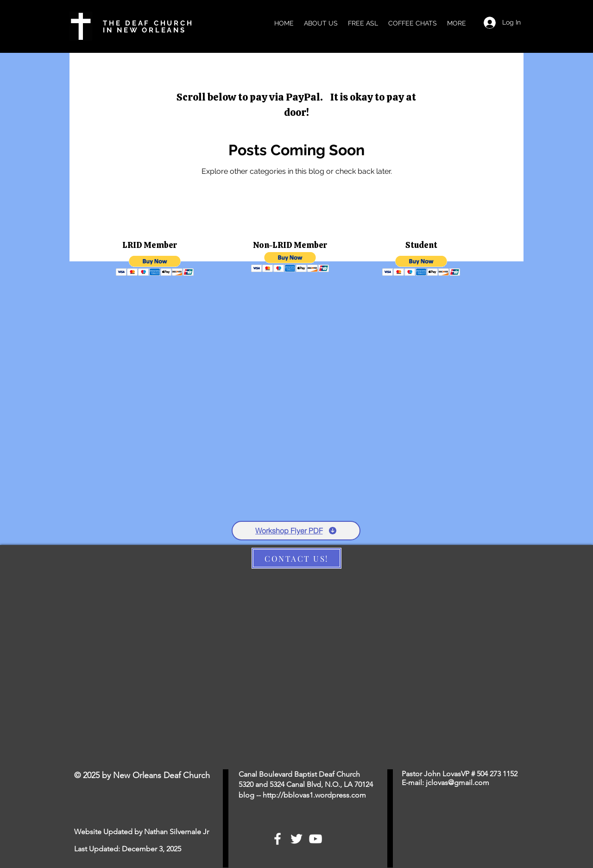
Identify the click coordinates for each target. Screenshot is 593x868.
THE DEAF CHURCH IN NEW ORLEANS (148, 27)
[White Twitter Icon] (296, 839)
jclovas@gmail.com (457, 782)
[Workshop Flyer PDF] (296, 531)
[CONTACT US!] (296, 558)
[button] (155, 266)
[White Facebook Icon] (278, 839)
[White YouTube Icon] (315, 839)
